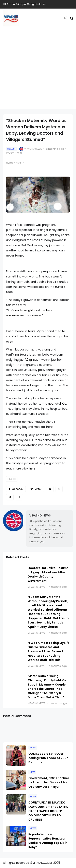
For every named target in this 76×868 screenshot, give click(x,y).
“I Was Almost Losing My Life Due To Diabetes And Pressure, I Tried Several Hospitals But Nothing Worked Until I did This (49, 651)
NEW (32, 772)
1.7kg (29, 360)
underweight (24, 310)
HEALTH (12, 149)
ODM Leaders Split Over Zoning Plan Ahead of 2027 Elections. (48, 758)
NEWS (33, 748)
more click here (25, 468)
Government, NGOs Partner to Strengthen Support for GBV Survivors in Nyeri (49, 782)
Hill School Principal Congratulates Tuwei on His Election (38, 4)
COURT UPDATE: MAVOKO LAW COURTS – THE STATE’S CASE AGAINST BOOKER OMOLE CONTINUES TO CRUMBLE (48, 811)
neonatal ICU (57, 404)
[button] (65, 18)
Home (10, 163)
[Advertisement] (38, 71)
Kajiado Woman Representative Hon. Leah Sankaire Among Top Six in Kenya (48, 841)
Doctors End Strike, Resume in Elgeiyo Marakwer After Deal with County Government (48, 574)
